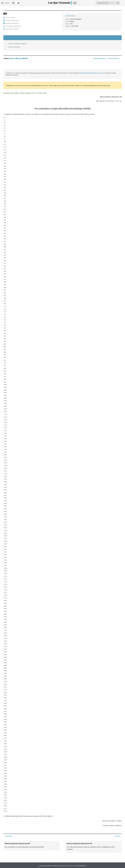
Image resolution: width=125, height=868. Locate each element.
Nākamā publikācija (114, 13)
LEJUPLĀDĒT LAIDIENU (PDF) (13, 803)
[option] (31, 845)
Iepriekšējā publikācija (100, 13)
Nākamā (117, 836)
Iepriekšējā (8, 836)
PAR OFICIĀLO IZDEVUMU (12, 806)
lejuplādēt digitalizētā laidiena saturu (91, 28)
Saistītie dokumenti (14, 824)
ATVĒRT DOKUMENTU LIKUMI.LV (17, 821)
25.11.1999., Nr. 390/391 (19, 13)
